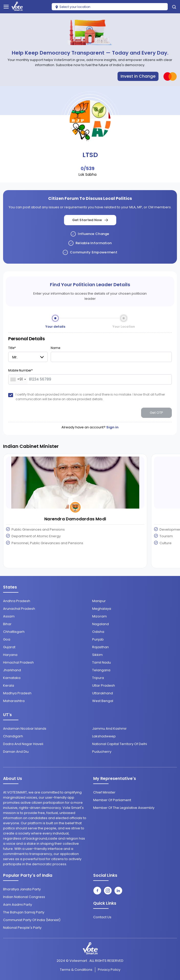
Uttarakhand (103, 693)
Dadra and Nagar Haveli (23, 744)
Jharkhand (12, 670)
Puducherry (102, 752)
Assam (9, 616)
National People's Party (22, 928)
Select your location (73, 7)
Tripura (98, 678)
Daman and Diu (16, 752)
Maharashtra (14, 701)
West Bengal (103, 701)
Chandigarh (13, 736)
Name (55, 348)
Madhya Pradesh (17, 693)
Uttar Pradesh (104, 685)
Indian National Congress (24, 897)
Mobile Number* (20, 370)
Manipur (99, 601)
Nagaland (100, 624)
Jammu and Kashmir (109, 729)
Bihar (7, 624)
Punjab (98, 639)
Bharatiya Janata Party (22, 889)
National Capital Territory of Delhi (120, 744)
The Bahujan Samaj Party (24, 912)
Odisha (98, 632)
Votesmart (78, 961)
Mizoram (99, 616)
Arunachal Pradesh (19, 609)
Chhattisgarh (14, 632)
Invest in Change (138, 76)
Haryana (10, 655)
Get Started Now (90, 220)
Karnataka (12, 678)
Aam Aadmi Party (18, 905)
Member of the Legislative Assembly (124, 808)
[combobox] (18, 379)
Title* (12, 348)
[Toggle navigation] (6, 7)
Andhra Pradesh (17, 601)
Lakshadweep (104, 736)
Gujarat (9, 647)
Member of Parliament (112, 800)
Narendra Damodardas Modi (75, 519)
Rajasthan (100, 647)
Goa (7, 639)
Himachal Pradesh (18, 662)
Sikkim (97, 655)
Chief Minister (104, 792)
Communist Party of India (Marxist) (32, 920)
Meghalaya (102, 609)
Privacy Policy (109, 970)
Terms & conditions (76, 970)
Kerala (9, 685)
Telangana (101, 670)
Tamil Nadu (102, 662)
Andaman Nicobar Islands (25, 729)
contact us (102, 917)
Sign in (112, 427)
